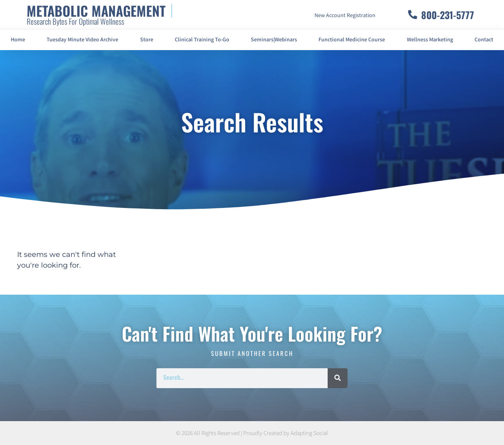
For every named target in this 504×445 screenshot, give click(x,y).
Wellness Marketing (430, 40)
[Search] (338, 378)
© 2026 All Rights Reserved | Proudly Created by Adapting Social (252, 433)
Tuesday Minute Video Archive (82, 40)
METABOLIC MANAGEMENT (96, 11)
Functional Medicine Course (352, 40)
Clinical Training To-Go (202, 40)
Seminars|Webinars (274, 40)
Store (147, 40)
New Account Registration (345, 16)
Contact (484, 40)
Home (18, 40)
